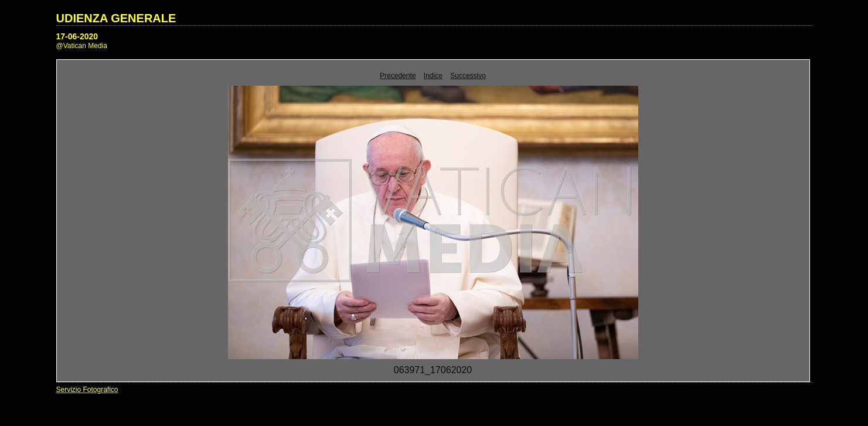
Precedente (398, 76)
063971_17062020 (433, 370)
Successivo (468, 76)
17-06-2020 (77, 36)
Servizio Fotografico (87, 390)
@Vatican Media (82, 46)
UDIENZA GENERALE (116, 18)
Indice (433, 76)
